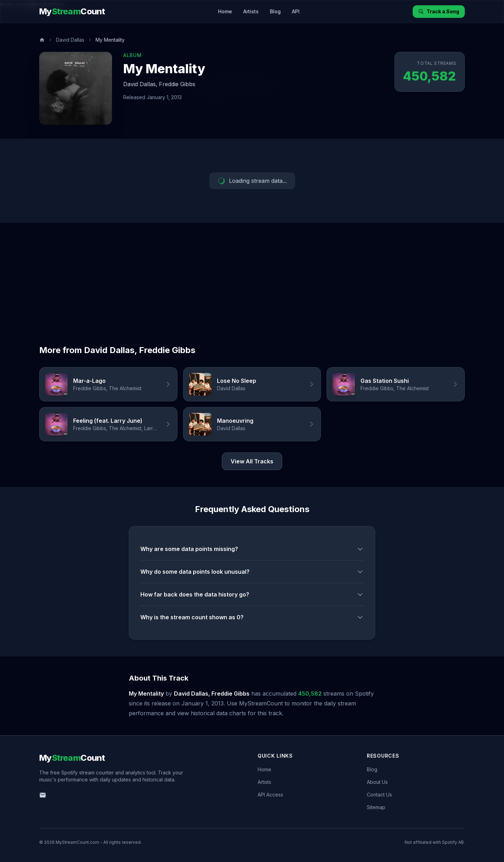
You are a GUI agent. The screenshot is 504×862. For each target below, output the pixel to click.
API (296, 11)
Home (225, 11)
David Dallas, (140, 84)
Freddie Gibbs (177, 84)
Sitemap (376, 807)
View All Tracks (252, 461)
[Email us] (43, 795)
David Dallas (70, 40)
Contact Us (379, 795)
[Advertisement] (252, 275)
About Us (377, 782)
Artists (251, 11)
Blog (275, 11)
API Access (270, 795)
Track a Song (439, 11)
